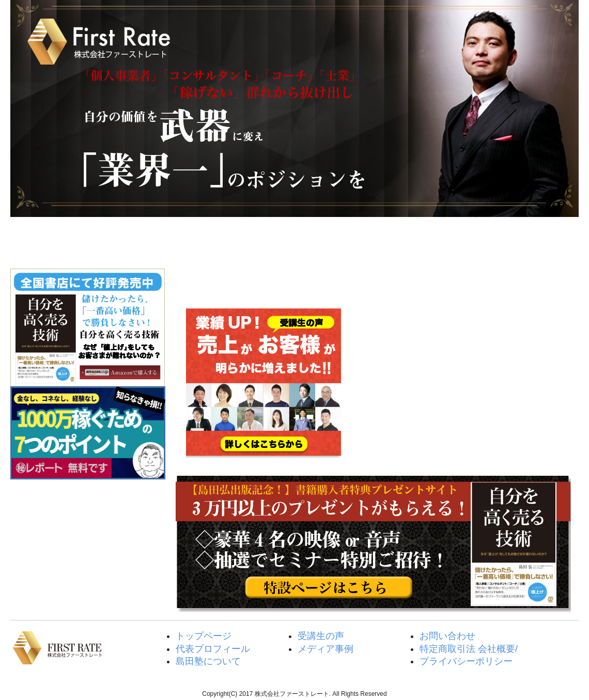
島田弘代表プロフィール (152, 240)
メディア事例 (326, 649)
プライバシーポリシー (466, 661)
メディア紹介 (436, 240)
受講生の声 (341, 240)
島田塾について (247, 240)
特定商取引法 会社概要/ (469, 649)
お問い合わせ (447, 636)
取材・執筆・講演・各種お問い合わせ (530, 240)
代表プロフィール (213, 649)
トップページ (58, 240)
